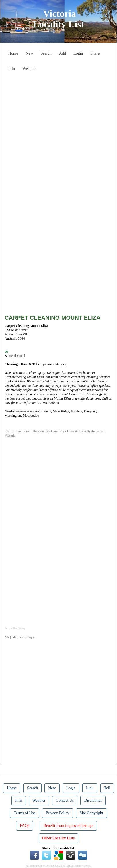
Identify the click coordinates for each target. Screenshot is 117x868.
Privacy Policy (58, 813)
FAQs (24, 826)
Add (63, 53)
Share (95, 53)
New (29, 53)
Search (46, 53)
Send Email (15, 356)
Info (12, 69)
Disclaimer (93, 800)
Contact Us (65, 800)
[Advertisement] (58, 132)
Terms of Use (25, 813)
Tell (107, 788)
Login (78, 53)
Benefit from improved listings (68, 826)
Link (90, 788)
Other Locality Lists (59, 838)
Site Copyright (91, 813)
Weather (29, 69)
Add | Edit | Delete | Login (20, 637)
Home (13, 53)
